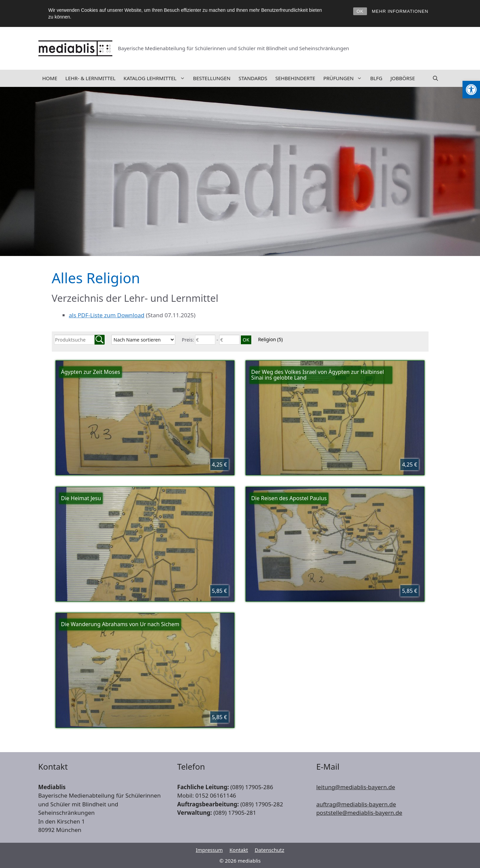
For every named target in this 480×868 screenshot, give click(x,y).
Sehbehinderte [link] (296, 78)
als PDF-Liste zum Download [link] (107, 315)
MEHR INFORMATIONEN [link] (400, 11)
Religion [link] (270, 339)
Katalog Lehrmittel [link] (156, 78)
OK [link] (360, 11)
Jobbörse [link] (403, 78)
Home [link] (50, 78)
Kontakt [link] (239, 850)
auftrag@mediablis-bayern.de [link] (356, 804)
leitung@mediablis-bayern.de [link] (356, 787)
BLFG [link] (376, 78)
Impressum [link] (209, 850)
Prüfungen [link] (345, 78)
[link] (471, 90)
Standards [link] (253, 78)
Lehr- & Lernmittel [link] (90, 78)
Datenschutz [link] (269, 850)
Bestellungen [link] (212, 78)
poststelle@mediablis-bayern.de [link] (359, 813)
